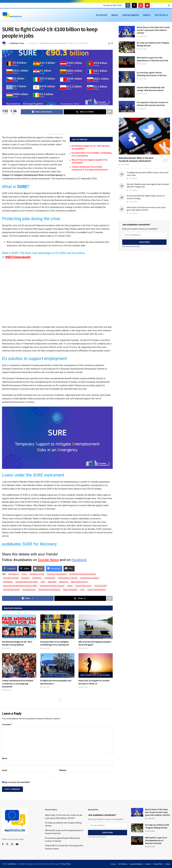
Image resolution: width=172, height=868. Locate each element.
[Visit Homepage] (12, 15)
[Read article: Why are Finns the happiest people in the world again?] (96, 627)
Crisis (24, 574)
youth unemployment (97, 590)
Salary (70, 586)
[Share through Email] (39, 568)
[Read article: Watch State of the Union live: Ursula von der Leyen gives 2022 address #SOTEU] (127, 32)
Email (4, 770)
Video (168, 864)
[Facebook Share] (10, 568)
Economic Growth (11, 578)
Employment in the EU (68, 578)
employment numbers (90, 578)
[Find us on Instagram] (141, 5)
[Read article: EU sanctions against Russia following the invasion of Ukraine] (127, 77)
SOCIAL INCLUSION (11, 590)
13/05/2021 (7, 648)
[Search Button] (169, 5)
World (115, 15)
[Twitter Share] (25, 568)
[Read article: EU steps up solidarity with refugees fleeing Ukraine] (127, 47)
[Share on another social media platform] (110, 112)
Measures (64, 582)
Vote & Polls (161, 15)
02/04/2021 (83, 648)
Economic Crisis (37, 574)
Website (63, 770)
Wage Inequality (70, 590)
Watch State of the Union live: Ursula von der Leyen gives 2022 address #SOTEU (153, 30)
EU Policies (102, 15)
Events (147, 15)
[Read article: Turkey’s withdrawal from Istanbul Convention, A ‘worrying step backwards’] (19, 665)
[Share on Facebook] (42, 112)
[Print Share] (69, 568)
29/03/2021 (7, 690)
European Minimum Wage (27, 582)
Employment (50, 578)
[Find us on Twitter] (134, 5)
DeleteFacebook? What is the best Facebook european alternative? (136, 159)
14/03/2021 (45, 687)
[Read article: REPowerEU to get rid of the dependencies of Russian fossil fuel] (127, 62)
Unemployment (29, 590)
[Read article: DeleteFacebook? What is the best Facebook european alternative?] (144, 136)
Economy (26, 578)
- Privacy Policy (65, 864)
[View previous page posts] (55, 700)
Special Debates (131, 15)
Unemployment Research (49, 590)
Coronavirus (13, 574)
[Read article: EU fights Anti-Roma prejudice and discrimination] (57, 665)
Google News (48, 560)
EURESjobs (8, 582)
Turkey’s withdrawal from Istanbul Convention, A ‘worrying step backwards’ (18, 684)
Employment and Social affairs (53, 43)
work (82, 590)
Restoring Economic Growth (52, 586)
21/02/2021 (33, 43)
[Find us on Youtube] (147, 5)
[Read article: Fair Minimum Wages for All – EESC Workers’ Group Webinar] (19, 627)
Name (5, 758)
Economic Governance (57, 574)
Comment (7, 725)
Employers (37, 578)
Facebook (79, 560)
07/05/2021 (45, 648)
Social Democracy (84, 586)
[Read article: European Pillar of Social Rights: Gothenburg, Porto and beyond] (57, 627)
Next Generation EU (79, 582)
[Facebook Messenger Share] (54, 568)
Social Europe (100, 586)
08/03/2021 (83, 687)
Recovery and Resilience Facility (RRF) (20, 586)
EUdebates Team (17, 43)
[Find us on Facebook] (128, 5)
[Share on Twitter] (85, 112)
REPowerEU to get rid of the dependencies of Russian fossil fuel (156, 840)
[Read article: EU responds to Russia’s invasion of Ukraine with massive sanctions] (127, 107)
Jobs (43, 582)
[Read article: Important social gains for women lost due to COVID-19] (96, 665)
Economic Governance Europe (83, 574)
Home (113, 864)
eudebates (12, 864)
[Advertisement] (57, 125)
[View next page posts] (60, 700)
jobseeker (52, 582)
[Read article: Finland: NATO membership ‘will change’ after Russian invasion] (127, 92)
